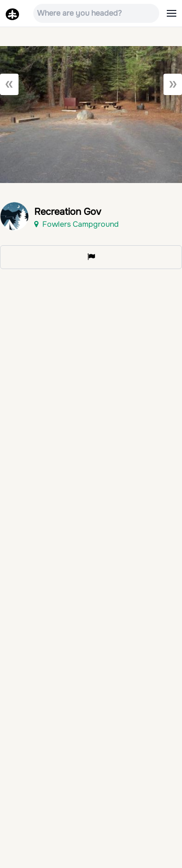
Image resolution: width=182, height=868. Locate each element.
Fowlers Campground (77, 224)
